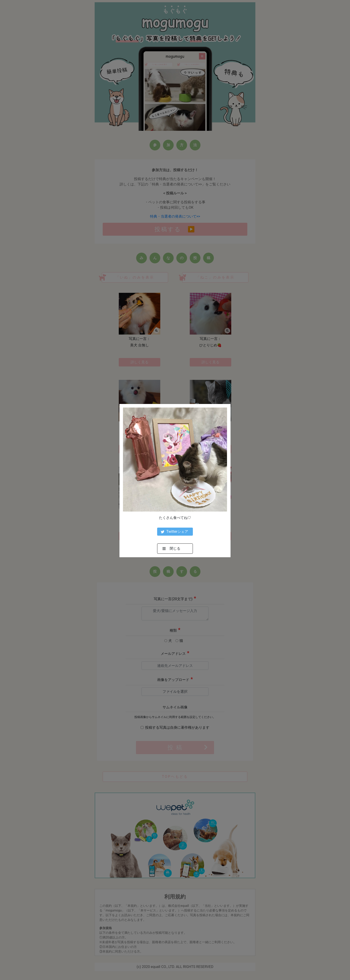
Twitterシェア (174, 532)
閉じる (171, 548)
